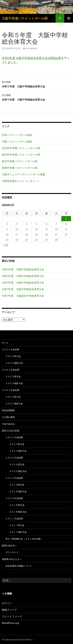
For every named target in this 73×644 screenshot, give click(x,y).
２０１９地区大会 (18, 491)
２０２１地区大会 (18, 451)
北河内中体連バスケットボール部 (21, 148)
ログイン (7, 603)
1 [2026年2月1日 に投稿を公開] (66, 219)
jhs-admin (31, 48)
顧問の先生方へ (9, 546)
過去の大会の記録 (11, 431)
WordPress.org (10, 623)
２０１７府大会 (17, 525)
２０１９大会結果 (14, 478)
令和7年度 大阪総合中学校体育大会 (23, 296)
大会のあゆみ (8, 424)
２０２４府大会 (13, 356)
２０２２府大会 (13, 397)
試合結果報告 (8, 410)
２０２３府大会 (13, 376)
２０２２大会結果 (11, 390)
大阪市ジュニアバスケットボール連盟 (23, 174)
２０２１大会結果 (14, 437)
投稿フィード (9, 610)
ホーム (5, 343)
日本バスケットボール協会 (17, 135)
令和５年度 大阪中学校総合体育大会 (36, 84)
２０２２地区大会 (14, 404)
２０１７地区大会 (18, 532)
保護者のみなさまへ (12, 559)
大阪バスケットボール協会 (17, 141)
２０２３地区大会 (14, 383)
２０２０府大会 (17, 464)
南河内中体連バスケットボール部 (21, 155)
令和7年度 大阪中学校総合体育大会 (23, 269)
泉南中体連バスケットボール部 (20, 168)
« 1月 (6, 245)
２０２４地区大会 (14, 363)
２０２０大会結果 (14, 458)
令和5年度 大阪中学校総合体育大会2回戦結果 (31, 58)
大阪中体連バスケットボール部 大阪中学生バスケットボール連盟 (29, 18)
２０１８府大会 (17, 505)
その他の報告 (8, 417)
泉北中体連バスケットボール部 (20, 161)
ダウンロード (12, 552)
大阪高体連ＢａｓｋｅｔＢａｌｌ (21, 181)
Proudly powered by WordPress (17, 640)
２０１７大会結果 (14, 519)
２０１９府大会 (17, 485)
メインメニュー (69, 18)
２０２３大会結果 (11, 370)
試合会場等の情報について (19, 566)
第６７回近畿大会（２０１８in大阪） (24, 539)
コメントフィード (12, 616)
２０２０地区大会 (18, 471)
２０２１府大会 (17, 444)
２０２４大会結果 (11, 349)
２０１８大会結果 (14, 498)
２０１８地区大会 (18, 512)
